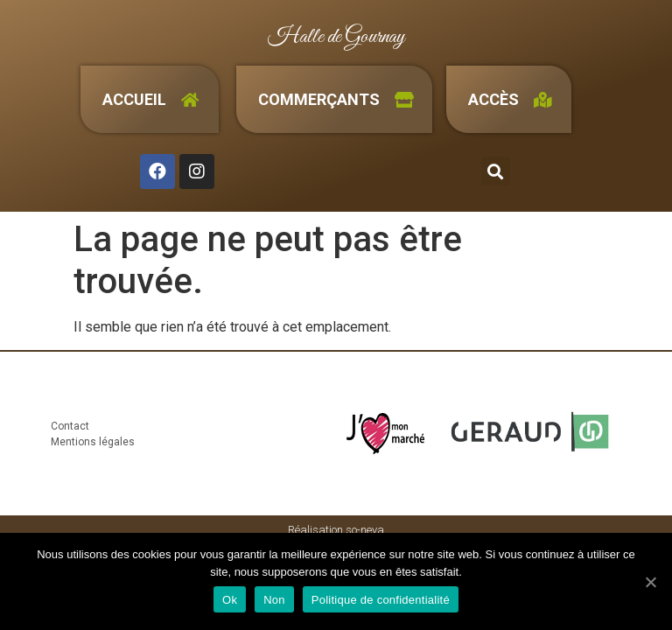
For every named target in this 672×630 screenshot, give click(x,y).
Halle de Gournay (336, 37)
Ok (230, 600)
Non (274, 600)
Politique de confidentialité (381, 600)
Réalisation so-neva (336, 530)
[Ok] (650, 582)
